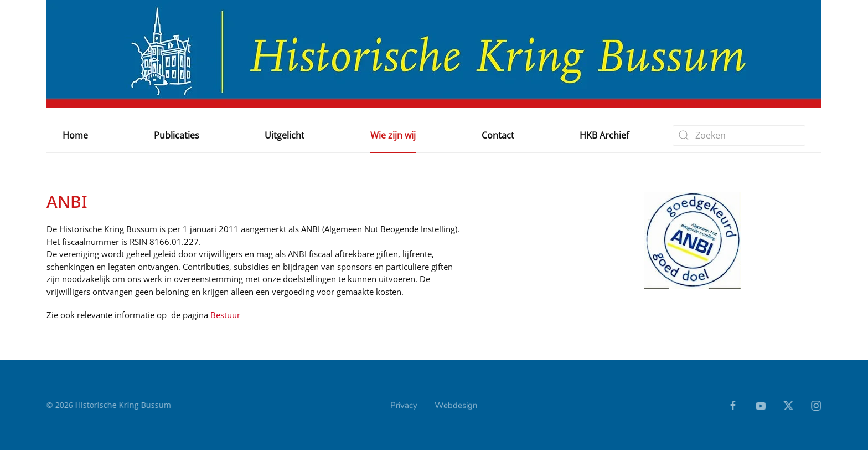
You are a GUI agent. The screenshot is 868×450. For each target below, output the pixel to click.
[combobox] (739, 135)
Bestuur (225, 315)
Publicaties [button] (177, 135)
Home (75, 135)
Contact (498, 135)
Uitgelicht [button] (285, 135)
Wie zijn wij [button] (393, 135)
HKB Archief (604, 135)
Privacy (404, 406)
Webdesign (456, 406)
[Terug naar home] (434, 54)
